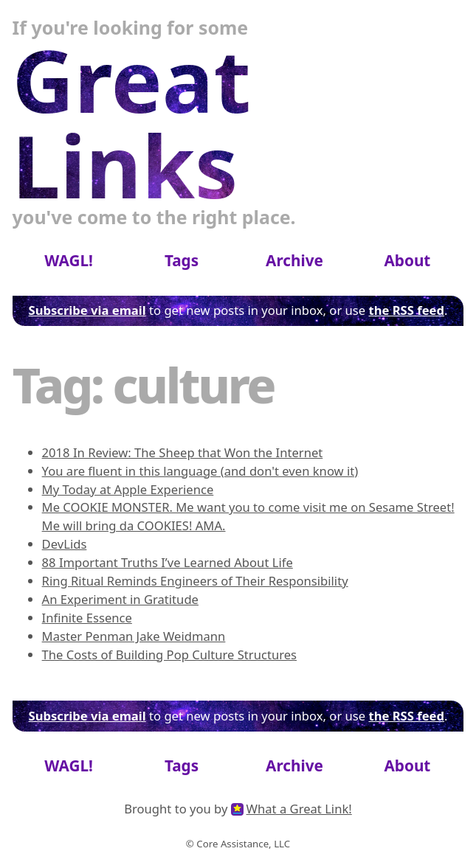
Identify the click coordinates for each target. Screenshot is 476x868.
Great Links (132, 123)
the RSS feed (406, 310)
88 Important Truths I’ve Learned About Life (168, 562)
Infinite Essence (87, 618)
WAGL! (69, 260)
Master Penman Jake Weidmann (134, 636)
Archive (294, 260)
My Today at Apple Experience (128, 489)
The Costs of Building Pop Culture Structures (169, 655)
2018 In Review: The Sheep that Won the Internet (183, 452)
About (407, 260)
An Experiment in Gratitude (120, 599)
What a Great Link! (299, 809)
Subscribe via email (87, 310)
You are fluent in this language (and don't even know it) (200, 471)
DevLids (65, 544)
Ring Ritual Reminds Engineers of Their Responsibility (195, 581)
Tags (182, 260)
